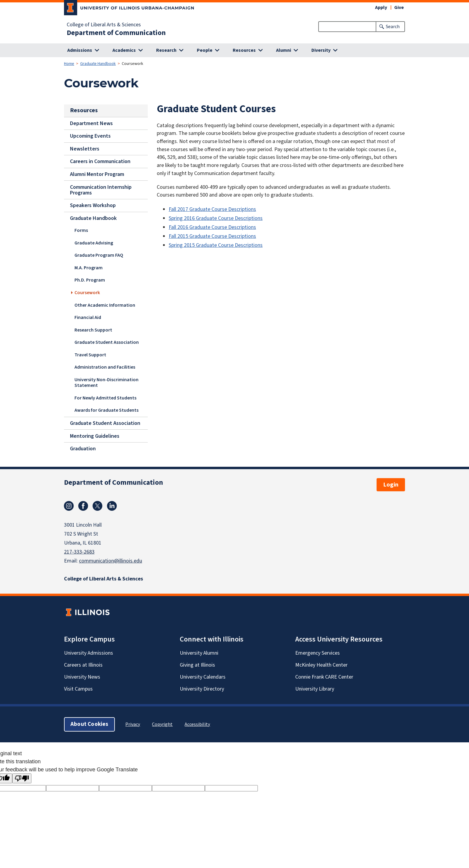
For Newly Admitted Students (105, 398)
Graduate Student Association (107, 342)
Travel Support (90, 355)
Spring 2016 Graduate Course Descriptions (216, 218)
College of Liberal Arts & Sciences (104, 25)
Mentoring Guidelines (95, 436)
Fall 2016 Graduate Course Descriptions (212, 227)
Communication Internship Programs (101, 190)
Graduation (83, 449)
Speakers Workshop (93, 205)
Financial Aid (88, 317)
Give (399, 7)
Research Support (93, 330)
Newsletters (85, 149)
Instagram (69, 506)
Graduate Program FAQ (99, 255)
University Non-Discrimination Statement (106, 383)
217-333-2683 (79, 552)
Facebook (83, 506)
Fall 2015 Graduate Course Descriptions (212, 236)
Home (69, 64)
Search (393, 27)
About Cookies (89, 724)
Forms (81, 230)
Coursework (87, 293)
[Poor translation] (22, 778)
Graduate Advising (94, 243)
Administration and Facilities (105, 367)
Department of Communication (116, 33)
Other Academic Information (105, 305)
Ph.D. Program (90, 280)
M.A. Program (89, 268)
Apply (381, 7)
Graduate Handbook (98, 64)
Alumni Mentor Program (97, 174)
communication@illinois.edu (111, 561)
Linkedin (112, 506)
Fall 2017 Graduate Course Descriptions (212, 209)
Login (391, 485)
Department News (91, 123)
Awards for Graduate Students (106, 410)
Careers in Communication (100, 161)
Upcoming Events (90, 136)
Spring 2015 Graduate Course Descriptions (216, 245)
